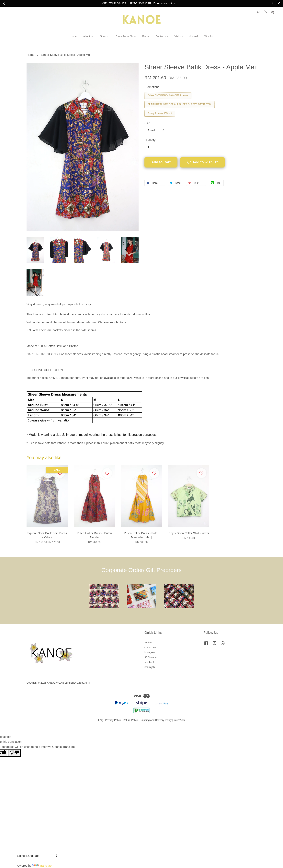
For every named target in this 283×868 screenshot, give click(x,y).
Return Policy (130, 720)
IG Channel (151, 657)
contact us (150, 647)
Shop (105, 36)
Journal (194, 36)
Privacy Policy (113, 720)
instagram (150, 652)
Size (147, 123)
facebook (150, 662)
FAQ (101, 720)
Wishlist (209, 36)
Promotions (152, 87)
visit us (148, 642)
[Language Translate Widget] (37, 856)
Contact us (162, 36)
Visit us (179, 36)
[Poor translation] (14, 753)
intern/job (150, 667)
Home (73, 36)
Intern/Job (179, 720)
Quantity (150, 140)
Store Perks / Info (126, 36)
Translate (42, 866)
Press (146, 36)
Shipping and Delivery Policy (156, 720)
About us (88, 36)
